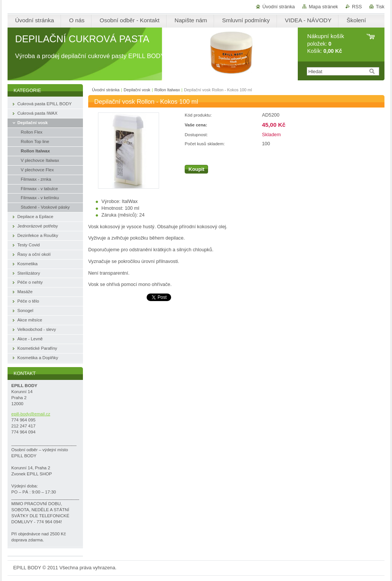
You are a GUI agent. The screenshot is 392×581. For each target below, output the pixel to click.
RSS (357, 7)
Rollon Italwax (167, 90)
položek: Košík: (326, 44)
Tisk (380, 7)
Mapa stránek (323, 7)
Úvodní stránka (279, 7)
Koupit (196, 169)
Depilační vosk (137, 90)
